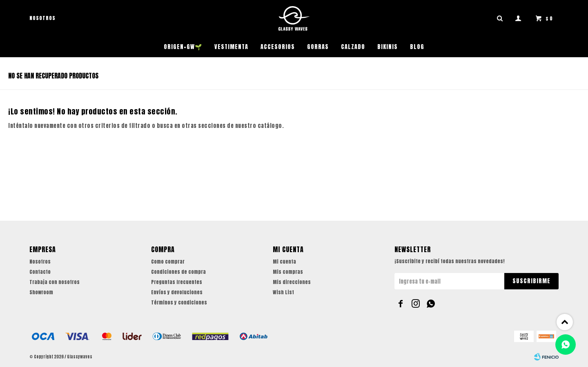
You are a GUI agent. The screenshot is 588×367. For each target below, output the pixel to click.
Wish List (283, 292)
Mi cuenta (284, 262)
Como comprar (168, 262)
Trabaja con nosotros (55, 282)
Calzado (353, 47)
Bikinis (388, 47)
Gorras (318, 47)
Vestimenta (231, 47)
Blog (417, 47)
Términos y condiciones (179, 302)
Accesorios (278, 47)
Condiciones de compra (178, 272)
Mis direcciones (292, 282)
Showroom (41, 292)
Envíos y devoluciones (177, 292)
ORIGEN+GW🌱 (183, 47)
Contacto (40, 272)
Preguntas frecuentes (177, 282)
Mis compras (288, 272)
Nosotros (42, 18)
